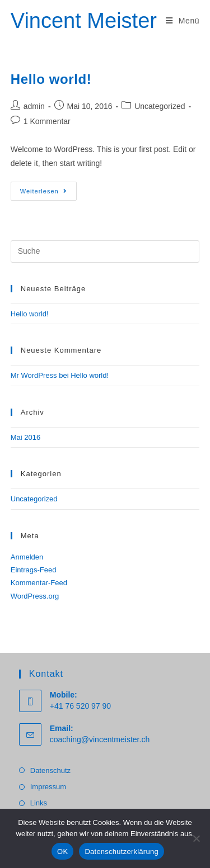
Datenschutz (50, 770)
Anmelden (27, 557)
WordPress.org (35, 596)
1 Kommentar (47, 121)
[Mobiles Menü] (183, 21)
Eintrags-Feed (34, 570)
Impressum (48, 787)
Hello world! (51, 79)
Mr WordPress (34, 375)
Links (39, 803)
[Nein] (196, 838)
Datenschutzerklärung (121, 852)
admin (34, 106)
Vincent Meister (84, 21)
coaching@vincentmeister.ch (100, 739)
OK (62, 852)
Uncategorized (160, 106)
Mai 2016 (25, 437)
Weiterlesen (48, 194)
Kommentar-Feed (39, 583)
